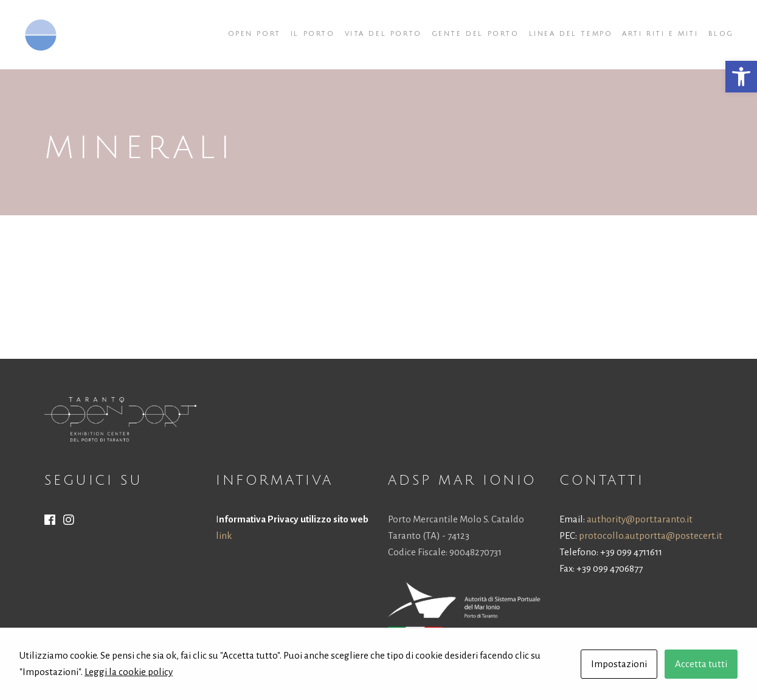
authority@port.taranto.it (640, 519)
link (224, 535)
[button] (741, 77)
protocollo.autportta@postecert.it (651, 535)
